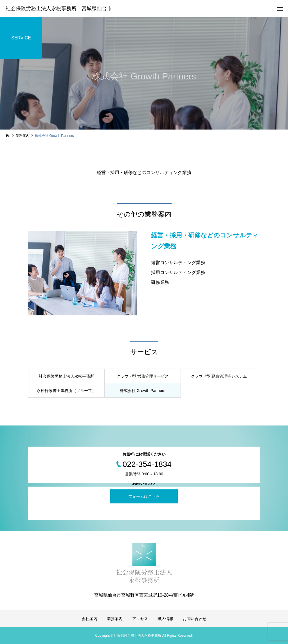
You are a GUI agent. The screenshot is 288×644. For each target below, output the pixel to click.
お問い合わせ (195, 619)
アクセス (140, 619)
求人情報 (165, 619)
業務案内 (115, 619)
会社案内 (89, 619)
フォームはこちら (144, 496)
